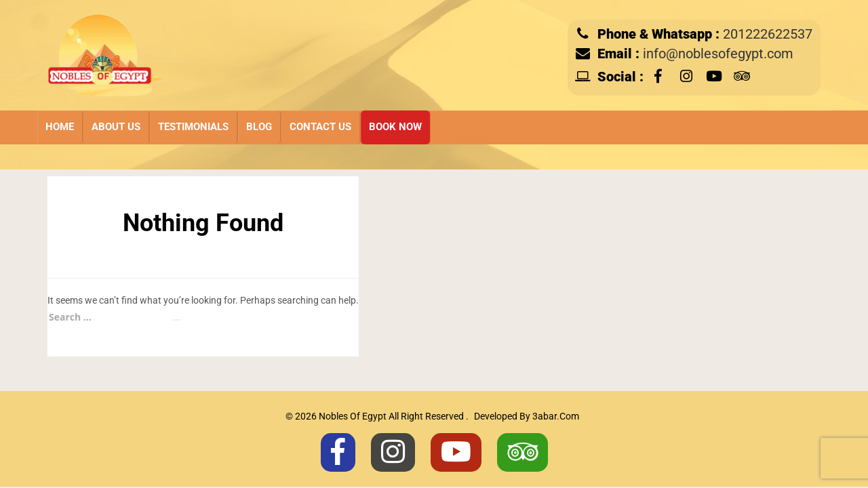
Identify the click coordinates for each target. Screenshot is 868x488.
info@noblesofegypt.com (718, 54)
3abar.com (556, 416)
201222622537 (768, 34)
